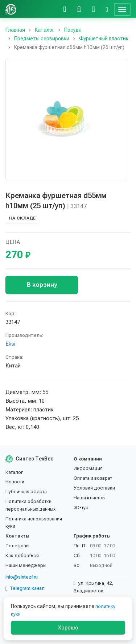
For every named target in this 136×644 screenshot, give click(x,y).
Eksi (10, 344)
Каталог (14, 472)
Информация (88, 468)
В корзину (42, 285)
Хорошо (68, 628)
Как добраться (22, 556)
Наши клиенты (90, 498)
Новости (15, 482)
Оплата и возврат (93, 478)
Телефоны (17, 546)
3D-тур (81, 508)
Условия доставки (94, 488)
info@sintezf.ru (22, 577)
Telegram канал (25, 588)
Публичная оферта (26, 492)
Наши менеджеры (26, 565)
